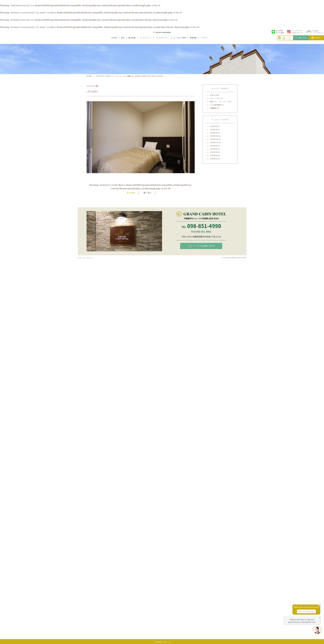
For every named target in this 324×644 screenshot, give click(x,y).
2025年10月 (214, 142)
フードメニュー (145, 41)
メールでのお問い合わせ (202, 246)
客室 (123, 41)
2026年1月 (214, 133)
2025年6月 (214, 155)
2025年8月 (214, 149)
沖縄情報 (213, 108)
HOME (114, 41)
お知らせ (213, 95)
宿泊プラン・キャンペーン (219, 102)
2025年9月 (214, 146)
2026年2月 (214, 130)
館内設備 (132, 41)
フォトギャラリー (163, 41)
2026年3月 (214, 126)
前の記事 (131, 193)
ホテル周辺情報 (215, 105)
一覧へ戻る (147, 193)
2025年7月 (214, 152)
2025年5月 (214, 159)
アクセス (204, 41)
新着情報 (193, 41)
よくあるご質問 (180, 41)
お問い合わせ (301, 40)
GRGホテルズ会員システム (285, 41)
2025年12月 (214, 136)
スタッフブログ (215, 98)
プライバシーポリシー (85, 258)
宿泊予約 (316, 40)
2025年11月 (214, 139)
